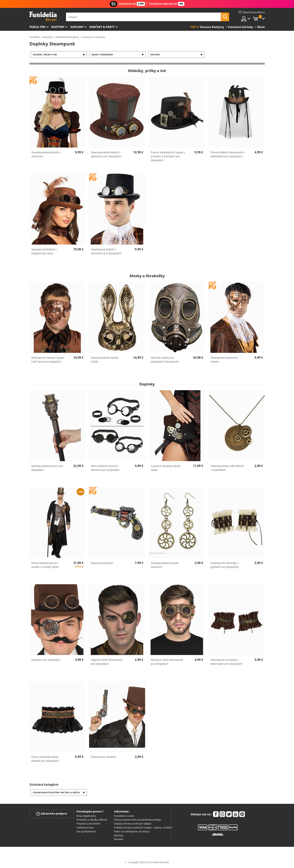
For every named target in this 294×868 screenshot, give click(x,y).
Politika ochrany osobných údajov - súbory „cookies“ (143, 827)
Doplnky (77, 27)
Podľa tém (37, 27)
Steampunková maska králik (105, 360)
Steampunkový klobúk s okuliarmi (46, 154)
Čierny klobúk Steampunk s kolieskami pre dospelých (228, 154)
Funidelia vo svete (124, 816)
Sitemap (119, 835)
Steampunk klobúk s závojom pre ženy (44, 251)
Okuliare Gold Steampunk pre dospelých (167, 662)
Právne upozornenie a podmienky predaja (137, 820)
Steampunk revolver (103, 757)
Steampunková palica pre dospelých (47, 468)
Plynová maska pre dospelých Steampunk (165, 360)
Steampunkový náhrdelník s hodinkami (227, 468)
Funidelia (34, 37)
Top (193, 27)
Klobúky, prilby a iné (45, 55)
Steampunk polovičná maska (224, 360)
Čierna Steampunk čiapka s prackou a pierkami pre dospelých (168, 156)
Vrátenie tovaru (85, 827)
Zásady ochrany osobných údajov (133, 824)
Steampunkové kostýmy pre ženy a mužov (56, 792)
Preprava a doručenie (88, 824)
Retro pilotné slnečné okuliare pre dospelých (105, 468)
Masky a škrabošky (102, 55)
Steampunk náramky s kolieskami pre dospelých (226, 662)
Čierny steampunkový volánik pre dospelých (45, 759)
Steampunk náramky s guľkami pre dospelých (225, 565)
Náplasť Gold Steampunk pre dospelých (107, 662)
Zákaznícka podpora (52, 813)
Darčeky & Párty (102, 27)
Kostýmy (58, 27)
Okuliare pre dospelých (46, 660)
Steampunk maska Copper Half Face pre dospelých (48, 360)
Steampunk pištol (102, 563)
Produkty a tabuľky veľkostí (92, 820)
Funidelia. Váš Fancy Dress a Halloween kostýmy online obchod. (43, 17)
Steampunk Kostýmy (67, 37)
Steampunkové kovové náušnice (165, 565)
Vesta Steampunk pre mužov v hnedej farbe (45, 565)
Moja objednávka (86, 816)
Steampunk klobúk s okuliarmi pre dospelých (106, 251)
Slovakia (119, 839)
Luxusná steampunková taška (166, 468)
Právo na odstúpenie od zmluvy (132, 831)
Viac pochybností (86, 831)
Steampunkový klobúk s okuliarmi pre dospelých (106, 154)
